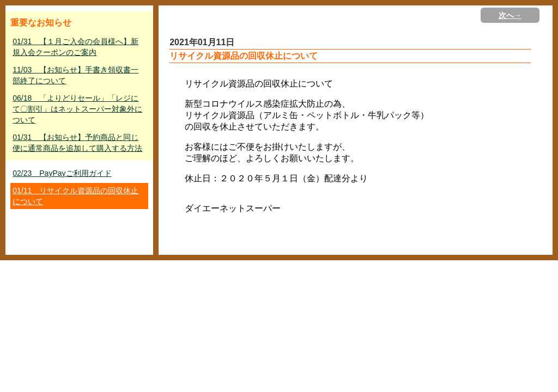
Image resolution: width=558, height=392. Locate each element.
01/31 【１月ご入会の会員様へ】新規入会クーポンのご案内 (75, 47)
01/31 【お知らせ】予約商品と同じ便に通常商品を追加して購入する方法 (77, 143)
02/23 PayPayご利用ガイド (62, 173)
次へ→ (510, 15)
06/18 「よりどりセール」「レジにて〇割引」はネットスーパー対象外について (77, 109)
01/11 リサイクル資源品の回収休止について (75, 196)
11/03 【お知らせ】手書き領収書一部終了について (75, 75)
